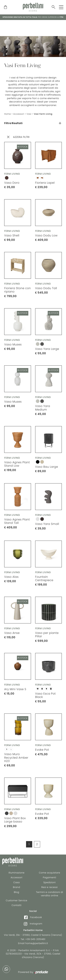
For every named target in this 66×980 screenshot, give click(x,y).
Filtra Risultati (13, 123)
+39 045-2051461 (35, 939)
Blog (17, 892)
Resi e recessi (50, 887)
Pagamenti (50, 877)
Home (8, 114)
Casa (17, 882)
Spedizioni (50, 882)
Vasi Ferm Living (43, 114)
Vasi (29, 114)
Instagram (33, 924)
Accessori (19, 114)
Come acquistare (49, 873)
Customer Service (17, 900)
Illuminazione (17, 873)
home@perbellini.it (37, 943)
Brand (16, 887)
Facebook (33, 917)
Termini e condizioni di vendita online (49, 894)
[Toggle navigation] (61, 7)
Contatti (17, 905)
